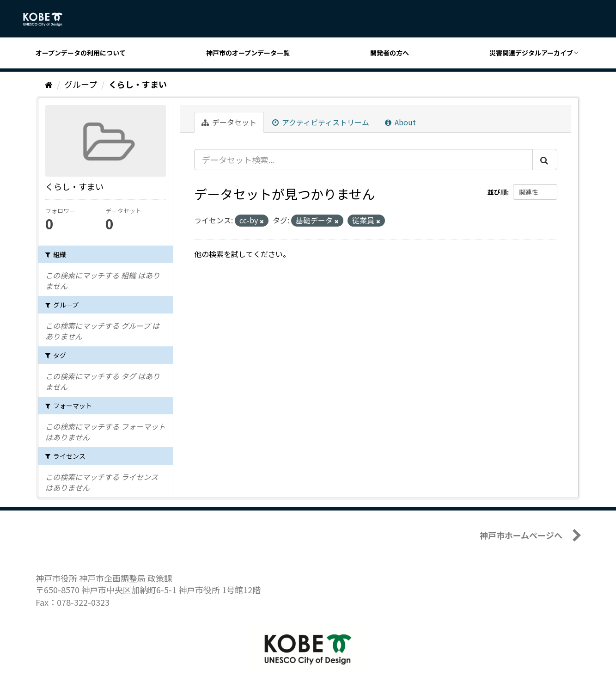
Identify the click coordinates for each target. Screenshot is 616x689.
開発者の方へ (390, 53)
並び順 (497, 192)
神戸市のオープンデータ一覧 (248, 53)
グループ (81, 84)
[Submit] (545, 160)
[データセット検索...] (363, 160)
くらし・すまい (138, 84)
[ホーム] (49, 84)
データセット (229, 122)
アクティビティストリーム (321, 122)
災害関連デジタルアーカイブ (531, 53)
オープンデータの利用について (81, 53)
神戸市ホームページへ (521, 535)
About (400, 122)
